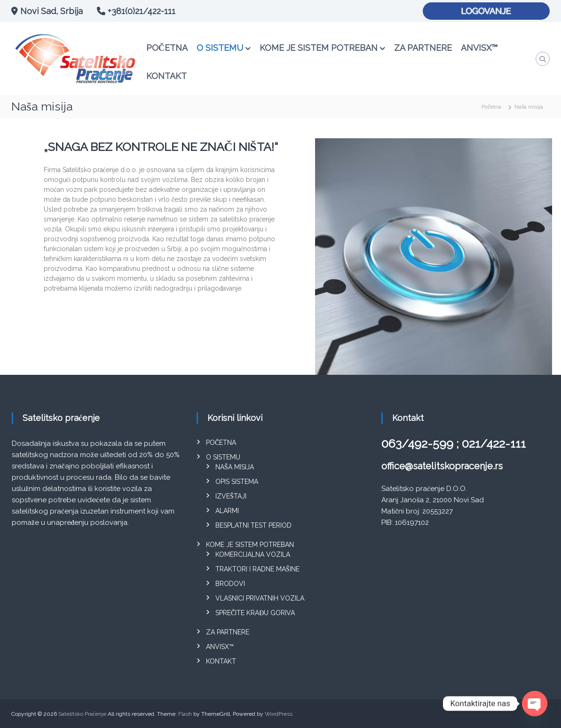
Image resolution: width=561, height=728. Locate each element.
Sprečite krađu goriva (255, 613)
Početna (167, 48)
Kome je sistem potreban (319, 48)
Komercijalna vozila (253, 554)
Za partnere (423, 48)
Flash (185, 714)
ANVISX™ (479, 48)
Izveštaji (231, 496)
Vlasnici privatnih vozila (260, 598)
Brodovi (230, 584)
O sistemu (220, 48)
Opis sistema (237, 482)
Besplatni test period (253, 525)
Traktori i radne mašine (257, 569)
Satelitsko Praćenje (82, 714)
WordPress (279, 714)
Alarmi (227, 511)
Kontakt (166, 76)
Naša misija (235, 467)
